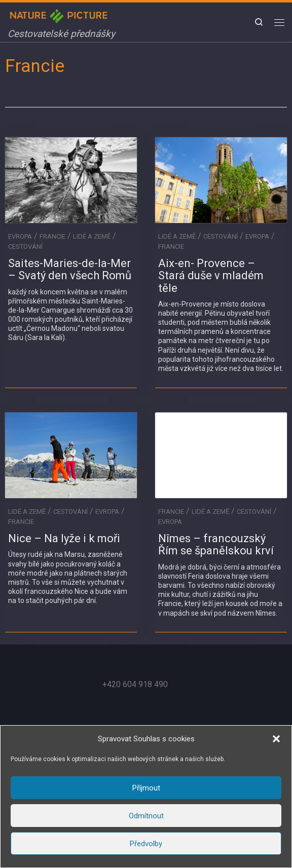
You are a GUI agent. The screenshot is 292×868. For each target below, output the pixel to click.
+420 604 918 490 (135, 684)
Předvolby (146, 844)
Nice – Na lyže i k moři (64, 538)
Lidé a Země (92, 236)
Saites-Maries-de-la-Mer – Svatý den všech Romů (70, 269)
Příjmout (146, 788)
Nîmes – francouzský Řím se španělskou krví (216, 544)
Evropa (20, 236)
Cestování (25, 247)
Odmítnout (146, 816)
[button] (276, 739)
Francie (52, 236)
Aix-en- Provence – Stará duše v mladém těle (211, 275)
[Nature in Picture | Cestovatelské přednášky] (60, 15)
